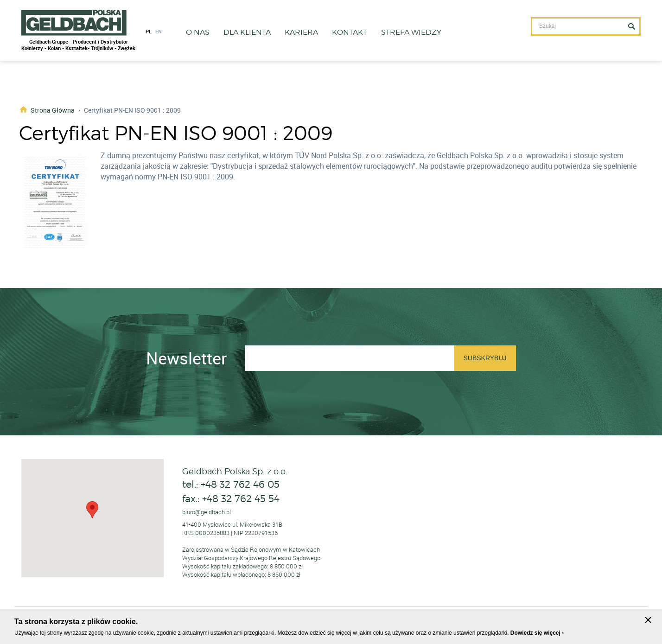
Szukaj (631, 26)
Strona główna (53, 110)
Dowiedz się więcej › (537, 633)
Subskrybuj (485, 358)
